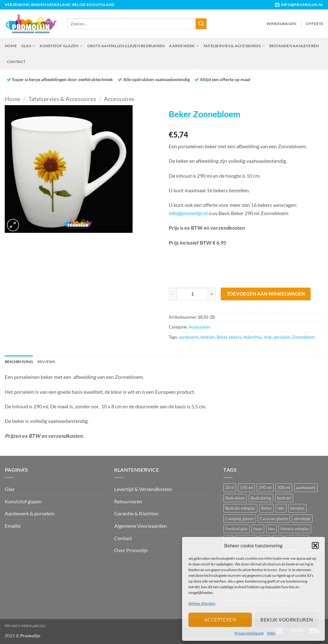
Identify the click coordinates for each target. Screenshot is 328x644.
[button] (315, 545)
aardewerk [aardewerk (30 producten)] (306, 488)
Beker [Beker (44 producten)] (266, 508)
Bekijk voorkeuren (287, 620)
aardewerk (189, 337)
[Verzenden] (201, 24)
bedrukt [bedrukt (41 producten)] (284, 498)
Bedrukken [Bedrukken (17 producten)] (235, 498)
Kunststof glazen (61, 46)
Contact (16, 62)
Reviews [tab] (46, 362)
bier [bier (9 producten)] (281, 508)
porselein (282, 337)
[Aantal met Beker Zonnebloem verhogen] (212, 294)
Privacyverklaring (249, 633)
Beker (222, 337)
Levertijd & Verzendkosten (143, 489)
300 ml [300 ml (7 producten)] (284, 488)
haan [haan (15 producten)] (258, 529)
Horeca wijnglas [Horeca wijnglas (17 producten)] (295, 529)
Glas (28, 46)
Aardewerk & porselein (30, 513)
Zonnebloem (303, 337)
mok (268, 337)
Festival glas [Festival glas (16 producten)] (236, 529)
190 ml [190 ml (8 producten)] (246, 488)
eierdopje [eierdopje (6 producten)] (302, 519)
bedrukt (208, 337)
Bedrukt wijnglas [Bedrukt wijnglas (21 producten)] (240, 508)
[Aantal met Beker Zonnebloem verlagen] (173, 294)
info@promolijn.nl (188, 213)
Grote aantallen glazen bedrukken (126, 46)
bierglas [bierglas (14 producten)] (297, 508)
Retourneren (128, 501)
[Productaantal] (192, 294)
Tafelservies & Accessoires (234, 46)
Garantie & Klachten (136, 513)
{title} (271, 633)
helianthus (253, 337)
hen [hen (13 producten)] (271, 529)
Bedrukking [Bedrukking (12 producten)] (261, 498)
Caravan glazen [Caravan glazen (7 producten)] (274, 519)
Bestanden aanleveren (294, 46)
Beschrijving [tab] (19, 362)
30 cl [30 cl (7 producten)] (230, 488)
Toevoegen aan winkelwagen (266, 294)
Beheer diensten (202, 603)
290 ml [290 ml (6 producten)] (265, 488)
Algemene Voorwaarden (141, 526)
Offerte (315, 24)
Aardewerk (184, 46)
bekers (235, 337)
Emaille (13, 526)
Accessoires (119, 99)
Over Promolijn (131, 550)
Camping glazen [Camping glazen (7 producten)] (240, 519)
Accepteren (220, 620)
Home (11, 46)
